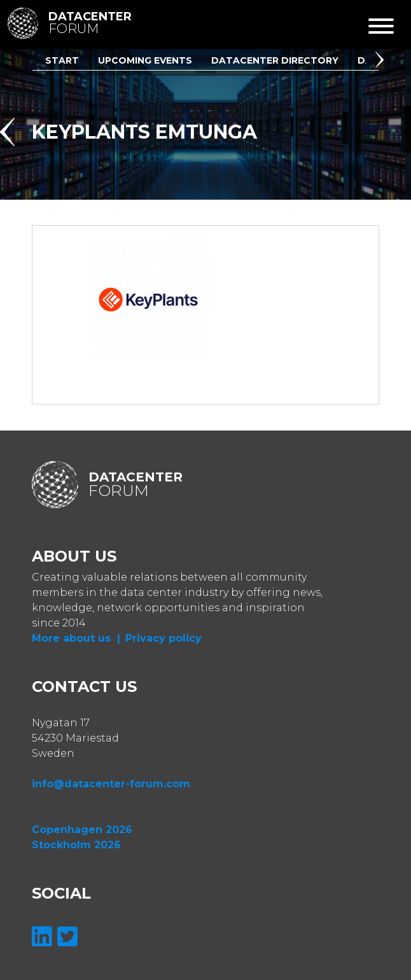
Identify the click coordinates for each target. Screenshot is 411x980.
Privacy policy (164, 638)
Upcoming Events (145, 60)
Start (62, 60)
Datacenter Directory (275, 60)
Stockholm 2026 (76, 845)
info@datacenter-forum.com (111, 784)
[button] (382, 62)
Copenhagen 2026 (82, 830)
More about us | (76, 638)
